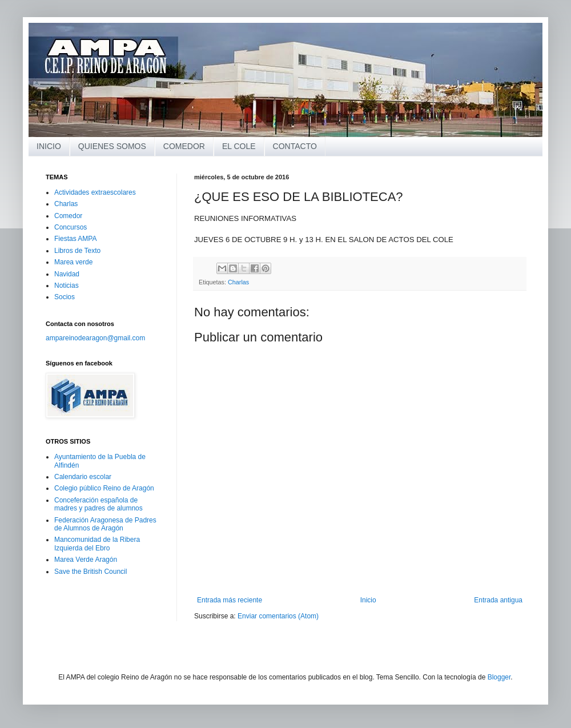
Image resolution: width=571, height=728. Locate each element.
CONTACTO (295, 146)
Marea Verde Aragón (86, 560)
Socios (65, 297)
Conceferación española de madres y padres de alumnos (98, 504)
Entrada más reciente (230, 600)
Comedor (68, 216)
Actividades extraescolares (95, 192)
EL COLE (239, 146)
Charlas (238, 282)
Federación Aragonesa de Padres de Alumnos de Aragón (105, 524)
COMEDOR (184, 146)
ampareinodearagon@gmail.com (95, 338)
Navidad (67, 274)
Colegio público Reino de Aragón (104, 488)
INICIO (49, 146)
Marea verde (73, 262)
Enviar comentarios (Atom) (278, 616)
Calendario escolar (83, 477)
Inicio (368, 600)
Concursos (71, 227)
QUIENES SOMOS (112, 146)
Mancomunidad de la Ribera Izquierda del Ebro (97, 544)
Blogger (499, 677)
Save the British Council (91, 572)
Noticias (67, 285)
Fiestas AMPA (75, 239)
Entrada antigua (498, 600)
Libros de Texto (77, 251)
